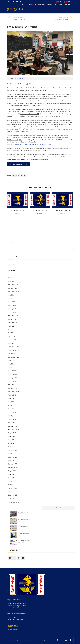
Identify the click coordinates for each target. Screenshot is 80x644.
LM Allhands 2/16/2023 (63, 210)
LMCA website (53, 114)
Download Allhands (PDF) (18, 164)
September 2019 (13, 392)
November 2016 (13, 499)
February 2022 (13, 305)
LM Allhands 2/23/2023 (40, 210)
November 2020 (13, 350)
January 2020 (12, 378)
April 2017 (11, 481)
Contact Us (68, 5)
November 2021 (13, 316)
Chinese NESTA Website (15, 144)
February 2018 (13, 450)
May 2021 (11, 330)
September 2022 (13, 292)
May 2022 (11, 295)
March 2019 (12, 409)
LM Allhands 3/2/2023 (18, 210)
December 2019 (13, 381)
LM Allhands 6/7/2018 (24, 533)
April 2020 (11, 367)
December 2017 (13, 457)
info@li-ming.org (13, 630)
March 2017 (12, 485)
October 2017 (12, 464)
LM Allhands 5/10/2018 (24, 540)
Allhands (20, 78)
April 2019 (11, 405)
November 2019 (13, 385)
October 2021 (12, 319)
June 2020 (11, 361)
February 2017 (13, 488)
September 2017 (13, 467)
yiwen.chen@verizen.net (24, 131)
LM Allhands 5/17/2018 (24, 512)
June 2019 (11, 399)
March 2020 (12, 371)
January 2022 (12, 309)
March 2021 (12, 336)
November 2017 (13, 461)
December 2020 (13, 347)
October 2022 (12, 288)
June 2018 (11, 436)
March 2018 (12, 447)
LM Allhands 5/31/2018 (24, 519)
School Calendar (28, 5)
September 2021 (13, 323)
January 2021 (12, 343)
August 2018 (12, 433)
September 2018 (13, 430)
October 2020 (13, 354)
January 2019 (12, 416)
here (50, 88)
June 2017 (11, 474)
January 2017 (12, 492)
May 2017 (11, 478)
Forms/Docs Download (45, 5)
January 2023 (12, 281)
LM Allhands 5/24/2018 (24, 526)
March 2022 (12, 302)
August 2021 (12, 326)
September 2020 (14, 357)
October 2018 (12, 426)
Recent (58, 508)
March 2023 (12, 278)
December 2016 (13, 495)
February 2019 (13, 412)
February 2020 (13, 374)
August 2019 (12, 395)
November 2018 (13, 423)
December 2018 (13, 419)
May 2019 (11, 402)
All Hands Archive (14, 502)
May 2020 (11, 364)
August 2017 (12, 471)
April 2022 (11, 298)
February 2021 (13, 340)
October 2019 (12, 388)
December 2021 (13, 312)
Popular (25, 508)
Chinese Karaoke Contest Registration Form (37, 144)
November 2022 (13, 285)
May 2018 (11, 440)
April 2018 (11, 443)
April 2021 (11, 333)
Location (58, 5)
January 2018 (12, 454)
